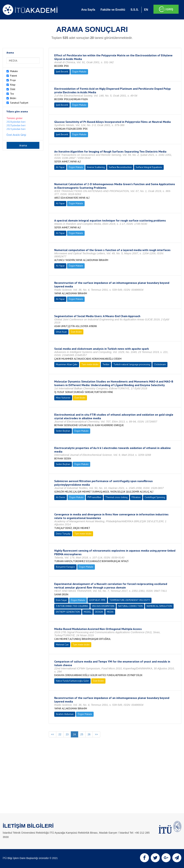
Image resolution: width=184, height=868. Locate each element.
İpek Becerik (62, 72)
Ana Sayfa (88, 10)
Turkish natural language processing (132, 364)
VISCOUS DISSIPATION (103, 606)
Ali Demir (61, 497)
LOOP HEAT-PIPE (97, 600)
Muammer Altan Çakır (67, 364)
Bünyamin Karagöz (65, 567)
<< (52, 734)
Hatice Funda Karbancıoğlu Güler (72, 681)
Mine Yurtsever (63, 398)
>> (96, 734)
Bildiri (13, 98)
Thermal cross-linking (116, 497)
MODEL (87, 612)
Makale (14, 71)
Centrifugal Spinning (155, 497)
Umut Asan (61, 332)
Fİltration (136, 497)
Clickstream (160, 364)
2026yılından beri (16, 122)
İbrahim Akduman (65, 714)
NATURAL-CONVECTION (130, 606)
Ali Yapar (60, 167)
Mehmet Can (62, 645)
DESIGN (99, 612)
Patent (13, 76)
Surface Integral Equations (149, 167)
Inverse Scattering (96, 167)
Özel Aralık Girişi (16, 135)
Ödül (13, 89)
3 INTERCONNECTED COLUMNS (72, 606)
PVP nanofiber (94, 497)
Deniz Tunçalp (63, 534)
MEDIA (110, 612)
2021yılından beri (16, 129)
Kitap (13, 85)
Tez (12, 94)
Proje (13, 80)
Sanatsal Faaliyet (19, 103)
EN (146, 10)
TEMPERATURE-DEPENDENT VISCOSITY (130, 600)
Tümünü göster (15, 118)
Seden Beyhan (63, 431)
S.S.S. (134, 10)
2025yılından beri (16, 125)
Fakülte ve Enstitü (113, 10)
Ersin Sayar (61, 600)
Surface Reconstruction (120, 167)
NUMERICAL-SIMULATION (159, 606)
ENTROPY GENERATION (68, 612)
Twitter (106, 364)
